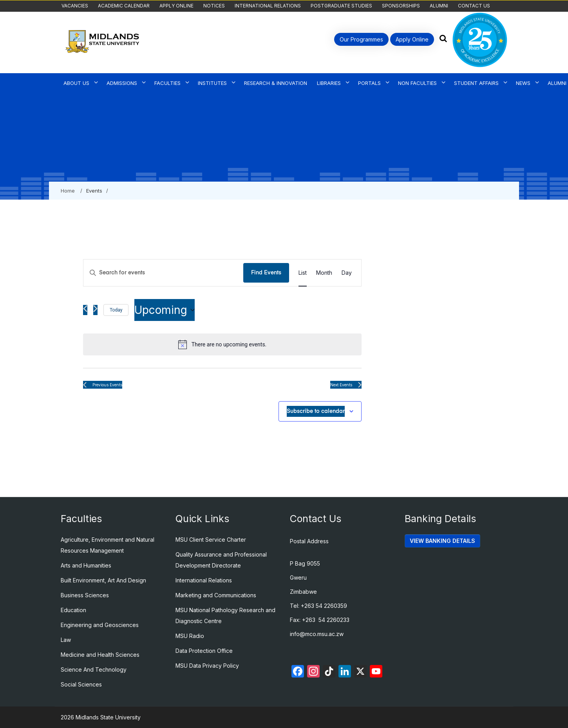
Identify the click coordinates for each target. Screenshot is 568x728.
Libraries (329, 83)
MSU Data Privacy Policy (207, 666)
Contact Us (474, 6)
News (523, 83)
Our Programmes (361, 39)
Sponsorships (401, 6)
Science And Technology (94, 669)
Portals (369, 83)
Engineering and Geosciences (100, 625)
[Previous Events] (85, 310)
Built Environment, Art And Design (103, 580)
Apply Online (176, 6)
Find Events (266, 273)
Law (66, 640)
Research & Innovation (276, 83)
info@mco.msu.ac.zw (317, 634)
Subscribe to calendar (316, 411)
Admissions (122, 83)
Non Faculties (417, 83)
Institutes (212, 83)
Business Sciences (85, 595)
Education (73, 610)
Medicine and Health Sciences (100, 655)
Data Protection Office (204, 651)
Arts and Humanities (86, 565)
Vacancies (75, 6)
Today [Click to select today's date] (116, 310)
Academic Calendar (124, 6)
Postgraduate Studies (341, 6)
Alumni (439, 6)
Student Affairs (476, 83)
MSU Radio (190, 636)
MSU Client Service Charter (211, 540)
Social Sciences (81, 684)
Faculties (167, 83)
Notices (214, 6)
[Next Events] (95, 310)
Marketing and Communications (216, 595)
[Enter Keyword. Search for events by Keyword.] (163, 273)
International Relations (268, 6)
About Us (76, 83)
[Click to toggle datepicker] (165, 310)
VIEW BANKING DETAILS (442, 541)
